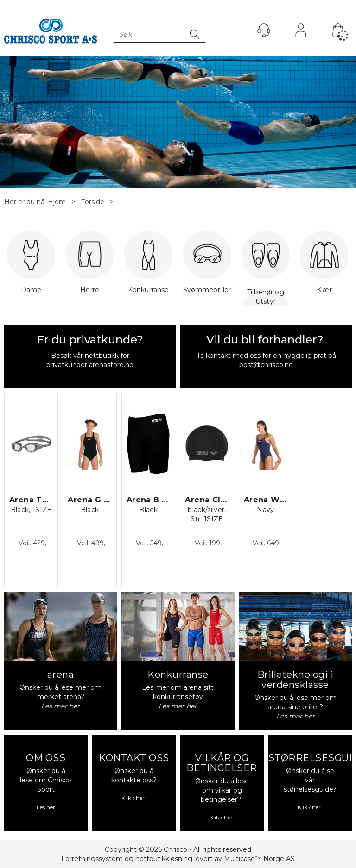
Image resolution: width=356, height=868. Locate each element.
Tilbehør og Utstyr (266, 297)
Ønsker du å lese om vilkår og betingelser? (222, 790)
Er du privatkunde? (90, 340)
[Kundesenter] (264, 30)
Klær (324, 267)
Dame (31, 267)
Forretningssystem (92, 859)
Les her (46, 807)
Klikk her (134, 798)
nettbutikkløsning (164, 859)
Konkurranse (149, 267)
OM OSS (46, 758)
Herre (90, 267)
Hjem (57, 202)
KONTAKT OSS (134, 758)
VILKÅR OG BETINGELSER (222, 763)
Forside (92, 202)
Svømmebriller (207, 267)
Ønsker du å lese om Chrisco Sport (46, 780)
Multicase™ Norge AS (259, 859)
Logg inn (301, 32)
